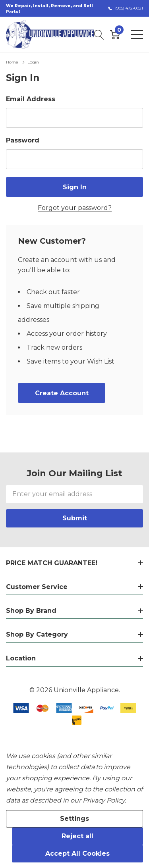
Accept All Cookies (77, 854)
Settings (74, 819)
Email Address (31, 99)
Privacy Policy (104, 800)
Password (23, 140)
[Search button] (99, 35)
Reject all (77, 836)
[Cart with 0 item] (115, 35)
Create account (62, 393)
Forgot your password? (75, 208)
